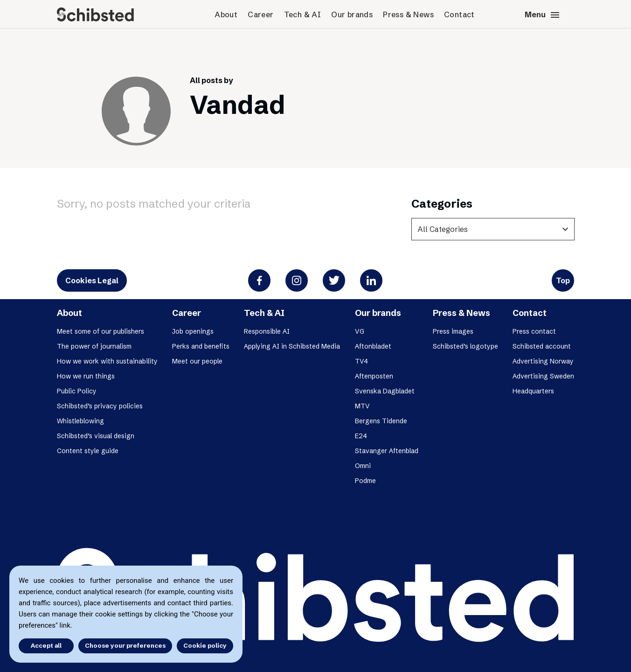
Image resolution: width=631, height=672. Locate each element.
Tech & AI (303, 14)
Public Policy (77, 391)
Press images (453, 331)
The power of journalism (94, 346)
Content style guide (88, 451)
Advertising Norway (543, 361)
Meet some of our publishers (101, 331)
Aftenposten (374, 376)
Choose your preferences (125, 645)
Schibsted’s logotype (465, 346)
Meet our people (197, 361)
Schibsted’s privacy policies (100, 406)
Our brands (352, 14)
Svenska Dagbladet (385, 391)
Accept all (46, 645)
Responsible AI (267, 331)
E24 (361, 436)
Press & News (408, 14)
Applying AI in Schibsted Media (292, 346)
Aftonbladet (373, 346)
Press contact (534, 331)
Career (260, 14)
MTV (362, 406)
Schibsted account (542, 346)
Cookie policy (205, 645)
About (226, 14)
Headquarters (533, 391)
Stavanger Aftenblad (387, 451)
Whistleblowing (80, 421)
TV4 (361, 361)
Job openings (193, 331)
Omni (363, 466)
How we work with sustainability (107, 361)
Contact (459, 14)
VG (360, 331)
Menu (543, 15)
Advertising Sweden (543, 376)
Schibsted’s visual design (96, 436)
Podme (365, 481)
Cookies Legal (92, 280)
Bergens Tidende (381, 421)
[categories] (493, 229)
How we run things (86, 376)
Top (563, 280)
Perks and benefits (201, 346)
